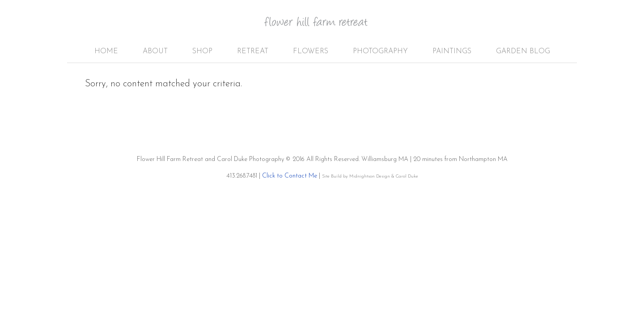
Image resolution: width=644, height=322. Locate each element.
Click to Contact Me (290, 176)
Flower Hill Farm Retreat (322, 27)
